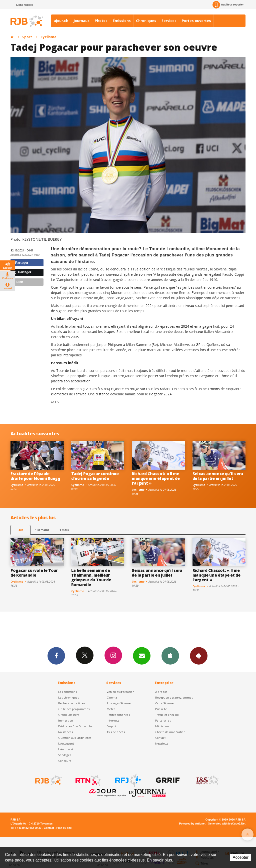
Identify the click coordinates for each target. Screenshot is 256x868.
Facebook (56, 656)
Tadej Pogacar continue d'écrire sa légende (95, 476)
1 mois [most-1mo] (64, 530)
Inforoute (113, 720)
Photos (101, 21)
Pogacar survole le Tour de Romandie (34, 573)
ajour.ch (61, 21)
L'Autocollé (66, 749)
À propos (161, 692)
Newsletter (162, 743)
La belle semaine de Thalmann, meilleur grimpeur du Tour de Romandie (91, 577)
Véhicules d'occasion (120, 692)
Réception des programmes (174, 697)
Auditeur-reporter (228, 5)
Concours (65, 761)
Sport (27, 37)
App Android (199, 656)
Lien (17, 282)
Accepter (241, 857)
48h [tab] (21, 530)
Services (169, 21)
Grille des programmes (74, 709)
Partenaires (163, 720)
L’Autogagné (66, 743)
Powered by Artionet (192, 824)
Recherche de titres (72, 703)
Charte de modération (170, 732)
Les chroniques (68, 697)
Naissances (65, 732)
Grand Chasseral (69, 715)
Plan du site (64, 828)
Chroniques (146, 21)
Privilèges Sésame (119, 703)
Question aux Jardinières (75, 738)
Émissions (122, 21)
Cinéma (112, 697)
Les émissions (67, 692)
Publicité (161, 709)
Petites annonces (118, 715)
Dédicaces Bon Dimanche (75, 726)
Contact (160, 738)
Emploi (111, 726)
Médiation (162, 726)
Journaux (81, 21)
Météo (111, 709)
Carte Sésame (164, 703)
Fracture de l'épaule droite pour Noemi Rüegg (35, 476)
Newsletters (142, 656)
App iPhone (170, 656)
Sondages (65, 755)
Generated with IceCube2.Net (227, 824)
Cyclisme (48, 37)
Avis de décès (116, 732)
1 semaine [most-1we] (42, 530)
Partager (20, 263)
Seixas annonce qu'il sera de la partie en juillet (218, 476)
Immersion (66, 720)
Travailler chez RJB (167, 715)
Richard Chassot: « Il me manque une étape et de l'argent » (156, 478)
